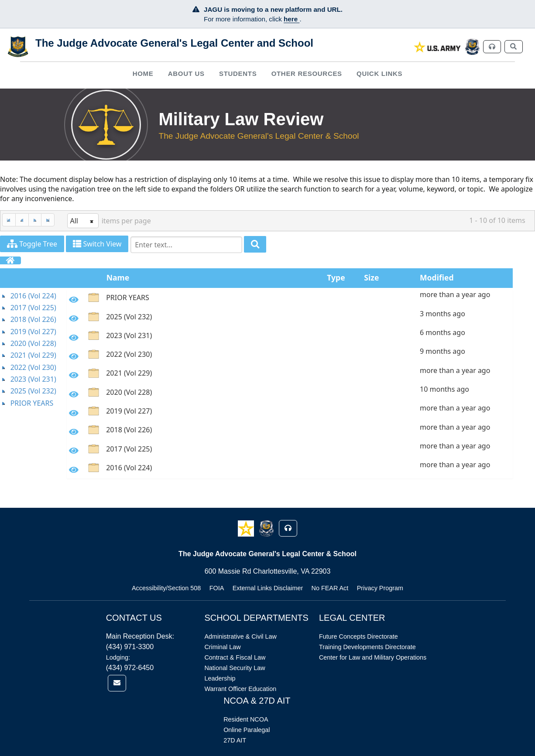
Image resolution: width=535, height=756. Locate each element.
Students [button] (238, 74)
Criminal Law (222, 647)
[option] (290, 299)
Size (371, 277)
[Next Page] (35, 220)
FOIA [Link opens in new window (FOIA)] (217, 588)
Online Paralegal (247, 730)
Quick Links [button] (379, 74)
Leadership (220, 678)
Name (118, 277)
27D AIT (235, 740)
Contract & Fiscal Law (235, 657)
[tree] (33, 350)
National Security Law (235, 668)
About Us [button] (186, 74)
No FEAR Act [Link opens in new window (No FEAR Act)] (330, 588)
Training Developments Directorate (367, 647)
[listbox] (83, 221)
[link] (437, 47)
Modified (437, 277)
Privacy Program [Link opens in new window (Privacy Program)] (380, 588)
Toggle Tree (32, 244)
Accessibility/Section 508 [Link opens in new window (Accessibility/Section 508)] (166, 588)
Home (143, 74)
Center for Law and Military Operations (373, 657)
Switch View (97, 244)
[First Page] (9, 220)
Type (336, 277)
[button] (247, 528)
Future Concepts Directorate (358, 636)
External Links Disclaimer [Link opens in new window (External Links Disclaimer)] (268, 588)
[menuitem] (143, 74)
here (292, 19)
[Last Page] (48, 220)
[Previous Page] (22, 220)
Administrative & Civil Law (240, 636)
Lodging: (118, 657)
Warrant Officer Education (240, 689)
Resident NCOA (246, 719)
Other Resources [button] (307, 74)
